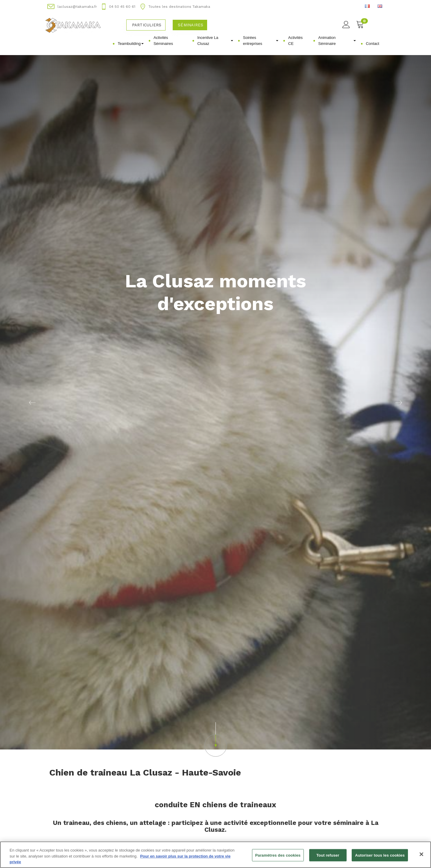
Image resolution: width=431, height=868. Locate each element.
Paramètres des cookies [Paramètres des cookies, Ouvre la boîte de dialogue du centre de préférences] (278, 859)
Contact (372, 44)
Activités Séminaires (163, 41)
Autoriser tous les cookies (380, 859)
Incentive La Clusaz (215, 41)
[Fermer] (421, 858)
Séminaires (191, 25)
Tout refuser (328, 859)
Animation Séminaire (337, 41)
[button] (32, 402)
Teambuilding (131, 44)
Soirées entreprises (261, 41)
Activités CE (295, 41)
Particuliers (147, 25)
